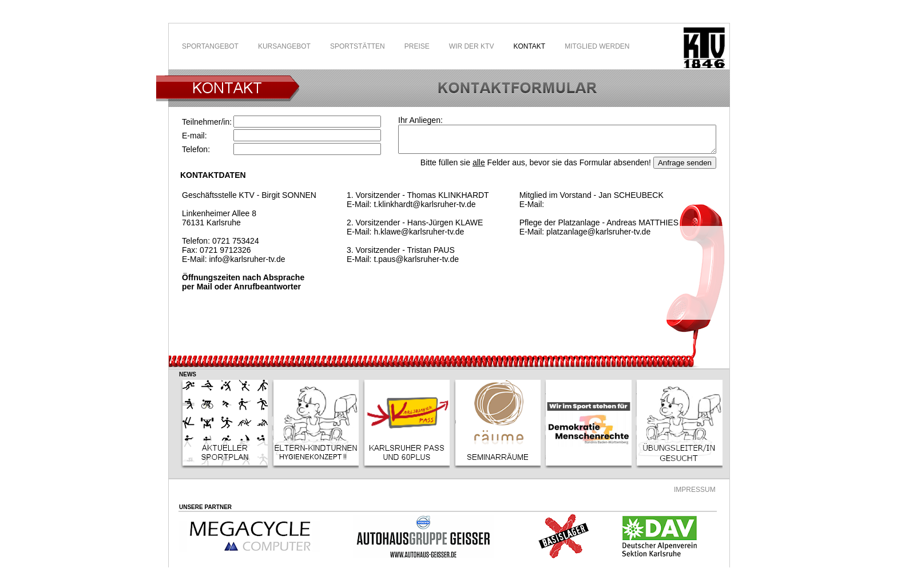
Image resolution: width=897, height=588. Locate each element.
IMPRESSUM (695, 490)
